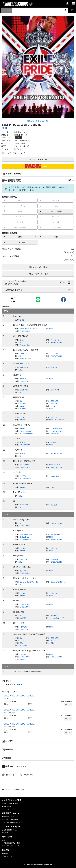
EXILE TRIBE (23, 646)
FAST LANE (55, 354)
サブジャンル (20, 242)
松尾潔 (23, 442)
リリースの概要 (56, 211)
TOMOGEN (55, 401)
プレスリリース (7, 856)
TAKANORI (55, 434)
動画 (20, 237)
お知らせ (5, 833)
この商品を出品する (38, 290)
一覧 (71, 10)
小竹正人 (23, 476)
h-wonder (24, 559)
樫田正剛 (54, 505)
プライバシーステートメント (12, 846)
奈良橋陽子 (55, 616)
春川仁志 (23, 379)
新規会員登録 (6, 806)
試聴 (56, 237)
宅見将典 (23, 627)
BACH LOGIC (25, 354)
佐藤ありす (24, 367)
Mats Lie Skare (26, 359)
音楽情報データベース (9, 817)
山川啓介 (23, 618)
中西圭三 (54, 367)
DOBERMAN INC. (57, 429)
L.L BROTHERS (56, 431)
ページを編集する (38, 159)
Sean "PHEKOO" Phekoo (30, 329)
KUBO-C (23, 409)
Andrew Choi (25, 345)
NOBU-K (23, 654)
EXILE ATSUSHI (26, 331)
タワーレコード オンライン (11, 803)
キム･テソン (55, 340)
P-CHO (53, 406)
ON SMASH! (24, 465)
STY (22, 643)
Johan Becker (25, 539)
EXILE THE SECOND (56, 420)
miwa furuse (25, 505)
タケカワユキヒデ (57, 618)
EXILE (5, 128)
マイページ (6, 809)
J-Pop (18, 149)
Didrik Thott (25, 537)
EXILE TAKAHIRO (25, 478)
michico (23, 404)
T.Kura (23, 406)
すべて (6, 10)
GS (21, 401)
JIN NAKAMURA (26, 445)
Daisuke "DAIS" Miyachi (29, 582)
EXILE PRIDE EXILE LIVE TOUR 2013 (20, 696)
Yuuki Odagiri (56, 476)
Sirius (22, 340)
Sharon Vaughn (26, 534)
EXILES (23, 659)
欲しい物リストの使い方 (10, 819)
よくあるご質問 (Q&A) (10, 830)
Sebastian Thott (57, 534)
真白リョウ (24, 571)
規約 (3, 840)
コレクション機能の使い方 (11, 822)
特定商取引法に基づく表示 (11, 843)
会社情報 (5, 853)
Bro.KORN (24, 390)
